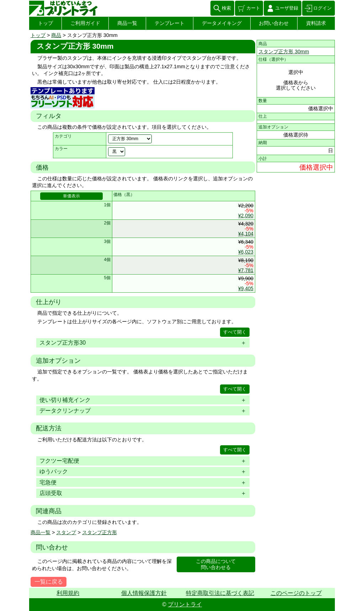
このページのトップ (296, 593)
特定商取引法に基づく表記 (220, 593)
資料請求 (316, 23)
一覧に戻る (49, 582)
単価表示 (71, 196)
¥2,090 (246, 216)
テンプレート (170, 23)
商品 (56, 35)
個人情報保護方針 (144, 593)
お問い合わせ (274, 23)
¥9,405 (246, 288)
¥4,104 (246, 234)
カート (253, 8)
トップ (45, 23)
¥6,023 (246, 252)
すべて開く (235, 332)
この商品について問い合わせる (216, 564)
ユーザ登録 (287, 8)
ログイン (322, 8)
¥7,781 (246, 270)
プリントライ (185, 604)
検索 (226, 8)
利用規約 (68, 593)
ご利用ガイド (85, 23)
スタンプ (66, 532)
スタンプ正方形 (100, 532)
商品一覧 (127, 23)
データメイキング (222, 23)
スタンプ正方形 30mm (284, 52)
